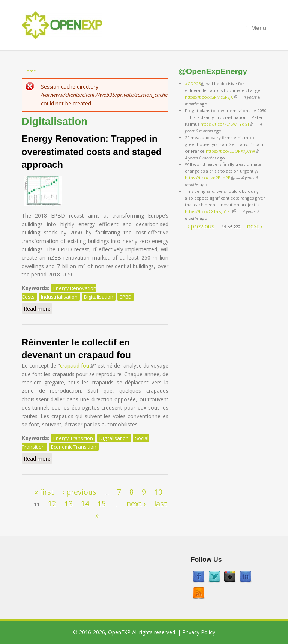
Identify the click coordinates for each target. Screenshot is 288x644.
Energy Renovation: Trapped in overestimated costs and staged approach (92, 152)
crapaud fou (77, 366)
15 (102, 504)
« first (44, 492)
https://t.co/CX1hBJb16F (211, 211)
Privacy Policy (199, 632)
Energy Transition (73, 438)
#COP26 (195, 83)
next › (136, 504)
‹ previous (79, 492)
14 (85, 504)
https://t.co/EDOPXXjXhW (233, 151)
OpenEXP (119, 632)
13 (69, 504)
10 (158, 492)
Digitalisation (99, 297)
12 (52, 504)
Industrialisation (59, 297)
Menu (256, 28)
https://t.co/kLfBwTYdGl (227, 124)
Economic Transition (74, 447)
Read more (38, 308)
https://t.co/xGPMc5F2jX (211, 97)
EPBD (126, 297)
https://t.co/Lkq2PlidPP (210, 178)
